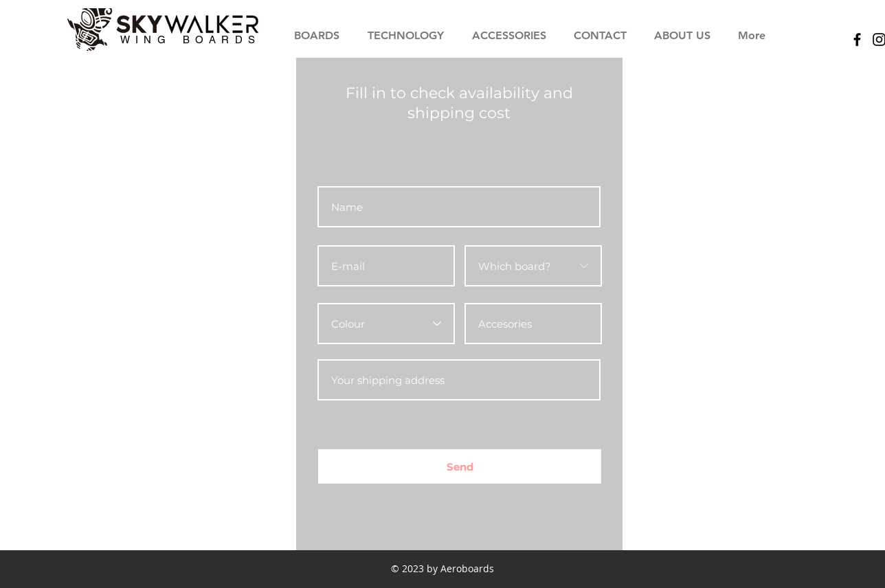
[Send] (460, 466)
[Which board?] (533, 266)
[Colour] (386, 324)
